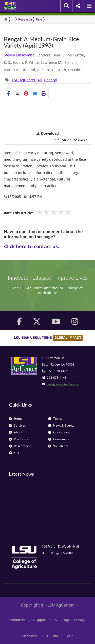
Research (25, 19)
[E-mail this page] (35, 93)
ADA (70, 636)
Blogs (65, 620)
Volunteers (58, 446)
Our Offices (59, 432)
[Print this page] (44, 93)
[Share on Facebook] (8, 93)
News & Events (61, 425)
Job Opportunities (43, 620)
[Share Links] (26, 93)
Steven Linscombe (19, 55)
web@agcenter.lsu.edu (63, 384)
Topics (55, 419)
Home (16, 419)
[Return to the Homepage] (6, 19)
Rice (39, 19)
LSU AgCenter (24, 80)
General (51, 80)
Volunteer (18, 620)
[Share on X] (17, 93)
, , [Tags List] (31, 80)
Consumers (59, 439)
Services (17, 425)
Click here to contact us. (32, 246)
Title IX (58, 636)
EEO (45, 636)
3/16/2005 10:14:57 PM (23, 197)
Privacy (80, 620)
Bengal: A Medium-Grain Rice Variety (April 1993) (41, 42)
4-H (14, 453)
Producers (19, 439)
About (16, 432)
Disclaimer (30, 636)
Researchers (20, 446)
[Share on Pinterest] (26, 93)
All (40, 80)
